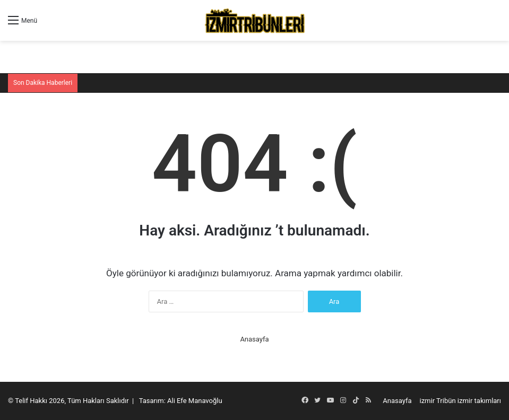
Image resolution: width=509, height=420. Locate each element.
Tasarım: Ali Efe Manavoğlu (181, 401)
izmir (428, 401)
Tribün (446, 401)
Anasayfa (254, 339)
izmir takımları (479, 401)
